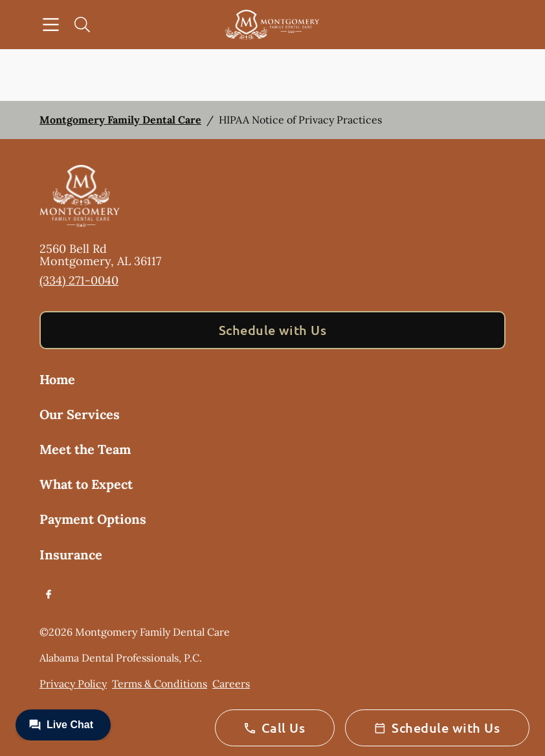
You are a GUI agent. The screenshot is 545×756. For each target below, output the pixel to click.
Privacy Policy (73, 684)
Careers (231, 684)
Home (57, 379)
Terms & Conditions (160, 684)
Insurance (71, 555)
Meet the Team (85, 449)
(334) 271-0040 (79, 280)
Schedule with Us (273, 330)
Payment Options (93, 519)
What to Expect (86, 484)
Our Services (80, 414)
